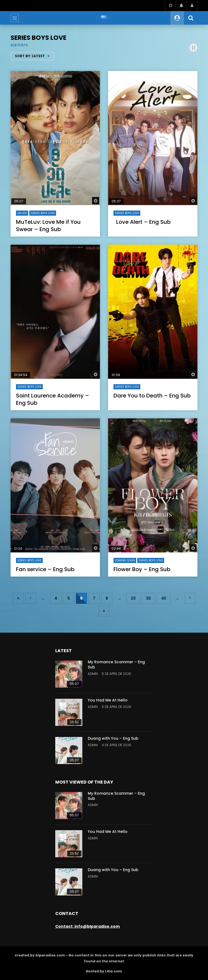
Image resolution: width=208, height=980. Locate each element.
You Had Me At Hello (108, 700)
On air (22, 213)
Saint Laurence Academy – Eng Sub (53, 399)
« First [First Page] (18, 598)
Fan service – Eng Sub (45, 569)
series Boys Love (43, 213)
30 (148, 598)
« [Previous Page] (31, 598)
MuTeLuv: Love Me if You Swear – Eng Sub (48, 226)
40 (164, 598)
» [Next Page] (190, 598)
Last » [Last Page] (104, 611)
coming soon (125, 560)
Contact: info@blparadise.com (87, 926)
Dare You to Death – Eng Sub (152, 396)
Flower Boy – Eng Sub (142, 569)
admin (93, 674)
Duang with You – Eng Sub (113, 738)
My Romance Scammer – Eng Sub (116, 664)
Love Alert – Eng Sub (142, 222)
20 (133, 598)
